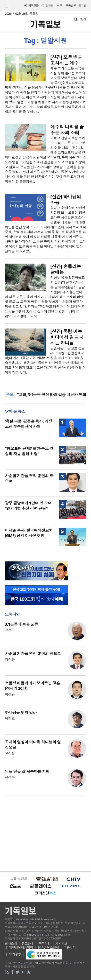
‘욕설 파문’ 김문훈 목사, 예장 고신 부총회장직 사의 (29, 424)
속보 (10, 395)
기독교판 (33, 5)
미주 (60, 5)
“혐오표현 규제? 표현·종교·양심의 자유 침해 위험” (29, 451)
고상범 (10, 753)
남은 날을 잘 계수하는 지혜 (27, 771)
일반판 (49, 5)
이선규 (10, 694)
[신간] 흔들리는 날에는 (66, 269)
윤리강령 (15, 954)
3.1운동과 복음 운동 (21, 624)
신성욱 (10, 777)
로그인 (82, 5)
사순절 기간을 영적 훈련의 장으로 (33, 654)
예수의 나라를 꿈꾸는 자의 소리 (67, 130)
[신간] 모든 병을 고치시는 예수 (66, 60)
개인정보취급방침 (21, 947)
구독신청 (71, 5)
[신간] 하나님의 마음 (66, 200)
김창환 (10, 660)
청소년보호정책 (48, 947)
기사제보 (61, 944)
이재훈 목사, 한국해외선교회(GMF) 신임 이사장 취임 (29, 533)
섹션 (7, 6)
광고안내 (28, 944)
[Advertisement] (45, 833)
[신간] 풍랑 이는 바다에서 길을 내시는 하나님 (67, 337)
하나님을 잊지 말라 (21, 713)
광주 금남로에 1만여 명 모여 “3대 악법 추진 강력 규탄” (28, 506)
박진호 (10, 718)
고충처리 (70, 947)
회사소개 (11, 944)
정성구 (10, 630)
